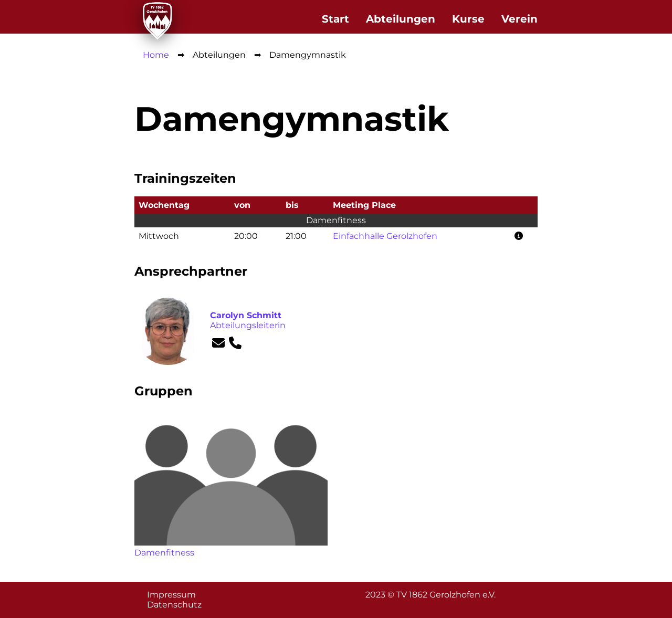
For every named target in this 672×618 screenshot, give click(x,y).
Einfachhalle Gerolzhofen (385, 236)
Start (335, 19)
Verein (519, 19)
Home (156, 55)
